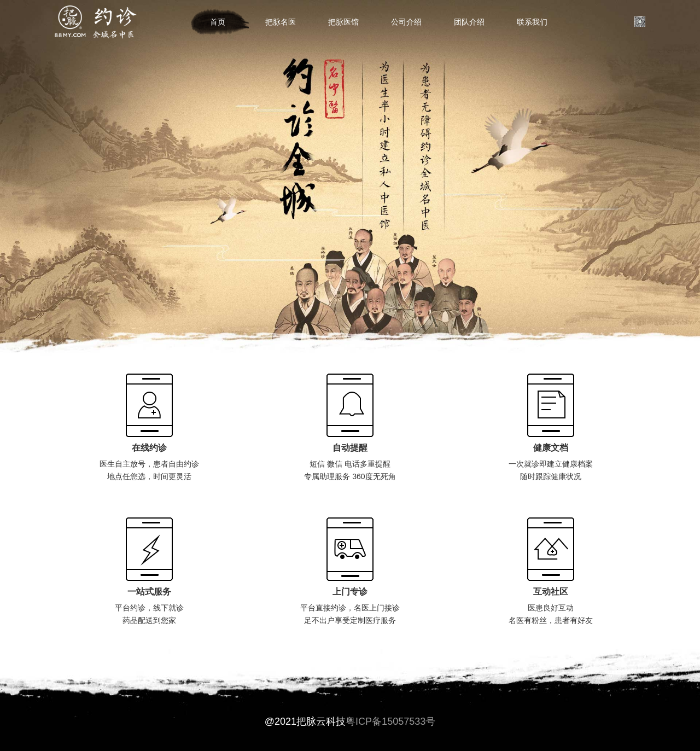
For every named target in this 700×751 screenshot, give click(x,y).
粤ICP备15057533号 (390, 721)
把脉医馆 (343, 22)
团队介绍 (469, 22)
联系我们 (532, 22)
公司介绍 (406, 22)
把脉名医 (281, 22)
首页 (218, 22)
